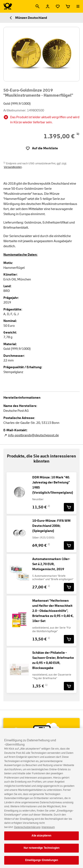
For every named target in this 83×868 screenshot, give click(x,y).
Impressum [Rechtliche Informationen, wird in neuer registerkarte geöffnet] (48, 831)
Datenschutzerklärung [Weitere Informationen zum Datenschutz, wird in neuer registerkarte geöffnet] (27, 831)
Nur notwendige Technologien (42, 852)
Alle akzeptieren (41, 839)
